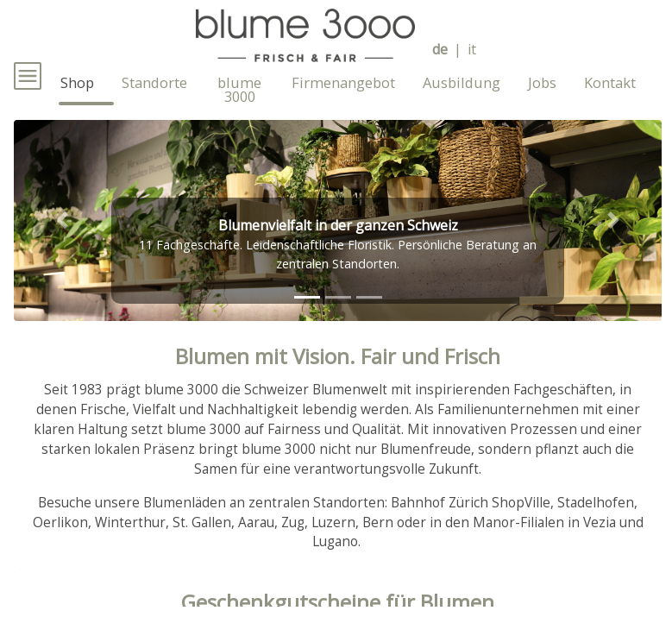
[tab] (307, 327)
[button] (63, 250)
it (472, 50)
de (440, 50)
